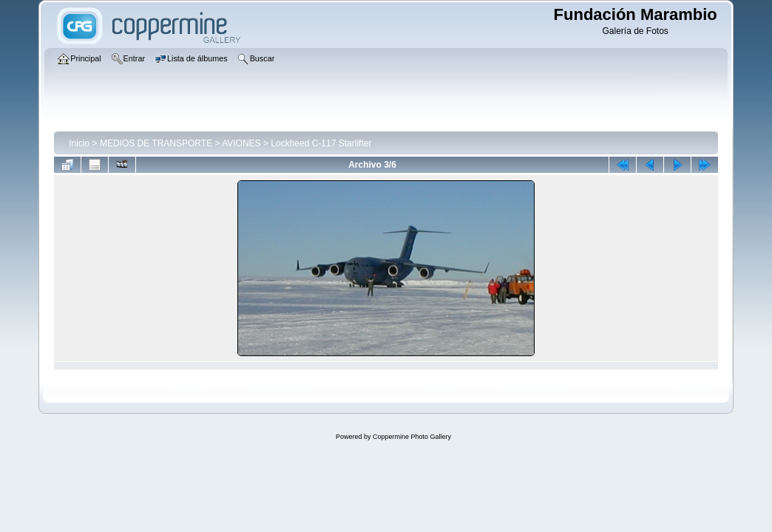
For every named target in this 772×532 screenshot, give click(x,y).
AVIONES (241, 143)
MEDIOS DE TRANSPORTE (156, 143)
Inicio (79, 143)
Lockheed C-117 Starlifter (321, 143)
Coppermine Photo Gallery (412, 437)
